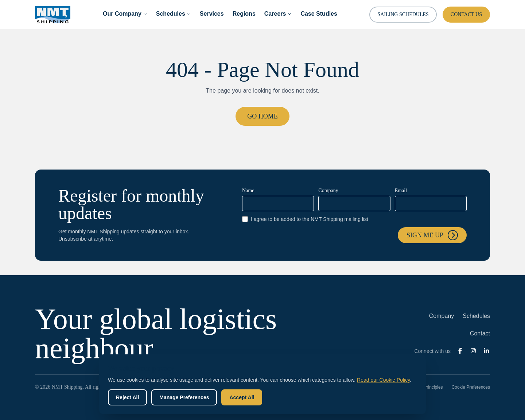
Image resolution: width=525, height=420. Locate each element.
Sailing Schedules (403, 14)
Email (401, 190)
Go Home (262, 116)
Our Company (125, 14)
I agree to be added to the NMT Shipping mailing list (305, 219)
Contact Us (466, 14)
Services (212, 14)
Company (328, 190)
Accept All (242, 397)
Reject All (127, 397)
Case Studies (319, 14)
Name (248, 190)
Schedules (174, 14)
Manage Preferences (184, 397)
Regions (244, 14)
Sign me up (432, 235)
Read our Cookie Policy (383, 380)
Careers (278, 14)
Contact (480, 333)
